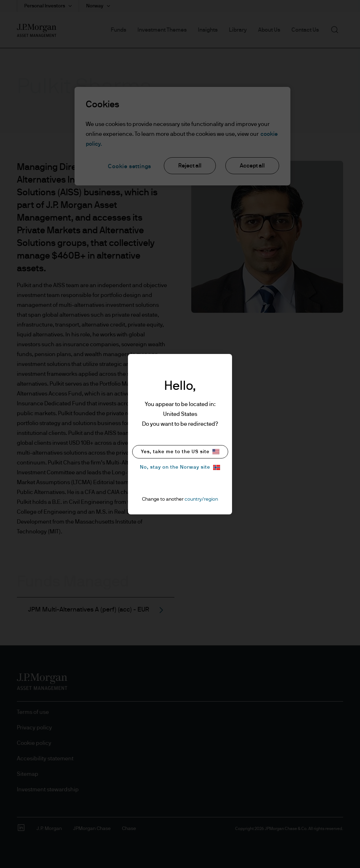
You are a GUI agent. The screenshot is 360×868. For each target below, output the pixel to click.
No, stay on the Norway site (180, 467)
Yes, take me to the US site (180, 452)
